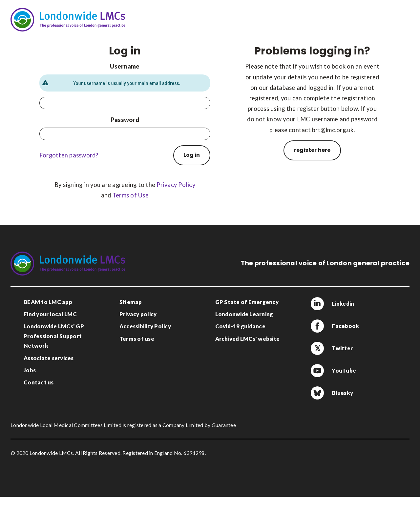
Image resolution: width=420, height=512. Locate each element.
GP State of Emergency (247, 302)
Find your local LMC (50, 314)
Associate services (49, 358)
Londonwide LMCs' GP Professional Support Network (54, 336)
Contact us (39, 382)
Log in (192, 155)
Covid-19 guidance (240, 326)
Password (125, 120)
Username (125, 66)
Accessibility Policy (145, 326)
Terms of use (137, 339)
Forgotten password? (69, 155)
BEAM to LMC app (48, 302)
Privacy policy (138, 314)
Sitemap (131, 302)
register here (312, 150)
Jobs (30, 370)
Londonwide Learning (244, 314)
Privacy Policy (176, 185)
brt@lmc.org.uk (333, 130)
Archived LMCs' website (248, 339)
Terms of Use (131, 195)
